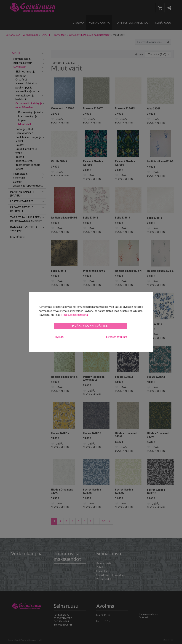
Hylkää (59, 337)
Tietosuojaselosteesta (74, 315)
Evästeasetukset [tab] (117, 337)
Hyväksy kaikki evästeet (90, 326)
